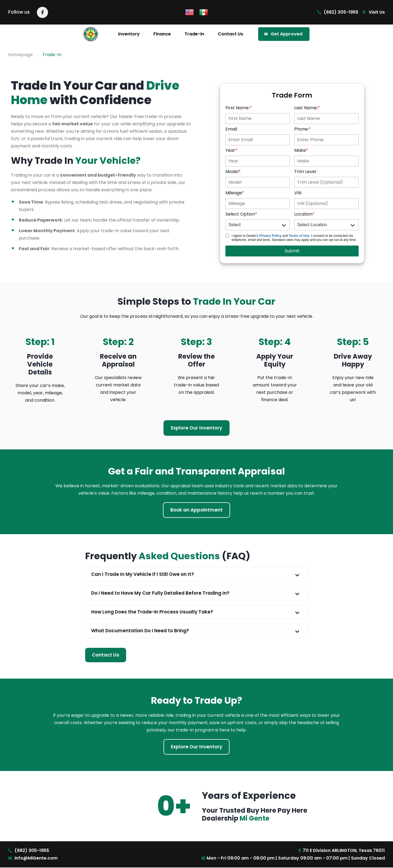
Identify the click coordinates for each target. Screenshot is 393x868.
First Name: (237, 108)
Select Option (240, 214)
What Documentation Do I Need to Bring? (140, 631)
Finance (162, 34)
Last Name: (306, 108)
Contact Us (230, 34)
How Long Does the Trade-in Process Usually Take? (152, 612)
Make (300, 151)
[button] (196, 575)
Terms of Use (299, 236)
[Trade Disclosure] (227, 236)
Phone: (301, 129)
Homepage (21, 55)
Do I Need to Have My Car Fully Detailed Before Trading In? (160, 593)
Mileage (234, 193)
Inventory (129, 34)
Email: (232, 129)
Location (303, 214)
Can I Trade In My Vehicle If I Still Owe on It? (143, 574)
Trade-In (194, 34)
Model (232, 172)
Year (230, 151)
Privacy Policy (270, 236)
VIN (298, 193)
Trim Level (305, 172)
